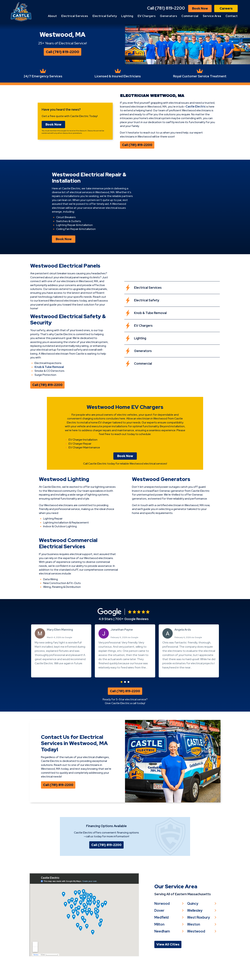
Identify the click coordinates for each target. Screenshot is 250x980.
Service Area (212, 17)
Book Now (200, 9)
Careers (226, 9)
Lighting (127, 17)
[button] (122, 691)
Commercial (190, 17)
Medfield (162, 934)
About (52, 17)
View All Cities (168, 961)
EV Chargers (147, 17)
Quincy (193, 920)
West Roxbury (199, 934)
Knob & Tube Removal (49, 374)
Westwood (196, 948)
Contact (232, 17)
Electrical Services (75, 17)
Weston (194, 941)
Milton (160, 941)
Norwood (162, 920)
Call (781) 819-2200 (166, 9)
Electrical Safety (105, 17)
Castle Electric (196, 113)
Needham (162, 948)
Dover (160, 927)
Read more (106, 680)
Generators (168, 17)
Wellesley (195, 927)
